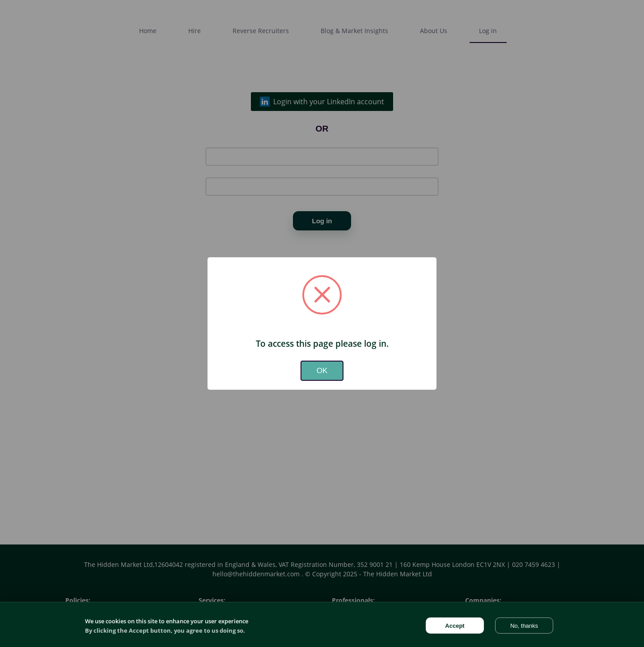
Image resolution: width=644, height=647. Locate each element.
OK (322, 371)
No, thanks (524, 626)
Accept (455, 626)
